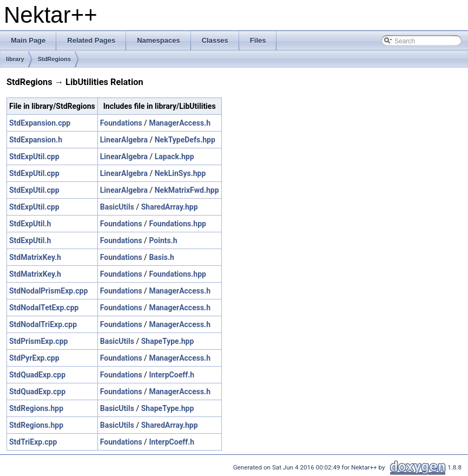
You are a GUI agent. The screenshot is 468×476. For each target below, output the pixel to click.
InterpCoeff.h (172, 375)
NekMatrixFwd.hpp (187, 190)
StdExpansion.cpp (40, 123)
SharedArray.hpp (170, 207)
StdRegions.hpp (36, 408)
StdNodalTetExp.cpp (44, 308)
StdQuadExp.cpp (37, 375)
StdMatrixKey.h (35, 257)
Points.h (163, 240)
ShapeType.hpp (168, 341)
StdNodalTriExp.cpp (43, 324)
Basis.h (161, 257)
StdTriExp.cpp (33, 442)
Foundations (121, 123)
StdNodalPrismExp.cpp (48, 291)
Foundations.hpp (177, 224)
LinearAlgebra (124, 140)
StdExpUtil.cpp (34, 157)
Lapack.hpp (174, 157)
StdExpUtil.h (30, 224)
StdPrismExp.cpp (38, 341)
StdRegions (54, 59)
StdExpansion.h (36, 140)
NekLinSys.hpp (180, 173)
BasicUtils (117, 207)
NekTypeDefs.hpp (185, 140)
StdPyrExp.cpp (34, 358)
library (15, 59)
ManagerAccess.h (180, 123)
